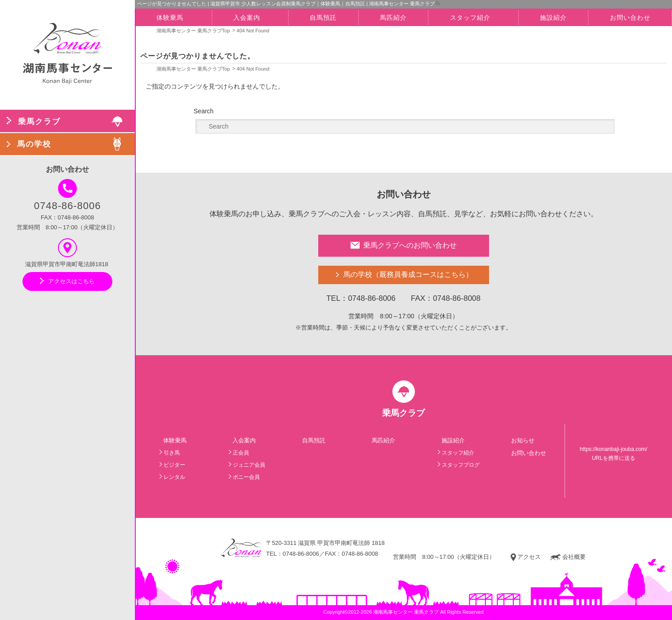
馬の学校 (408, 275)
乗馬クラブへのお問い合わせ (404, 245)
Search (204, 111)
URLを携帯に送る (614, 458)
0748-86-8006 (67, 195)
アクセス (526, 557)
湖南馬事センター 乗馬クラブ (406, 612)
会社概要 (568, 557)
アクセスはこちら (67, 281)
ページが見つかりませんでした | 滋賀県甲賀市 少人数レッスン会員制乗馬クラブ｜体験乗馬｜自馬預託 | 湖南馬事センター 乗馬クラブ (286, 4)
